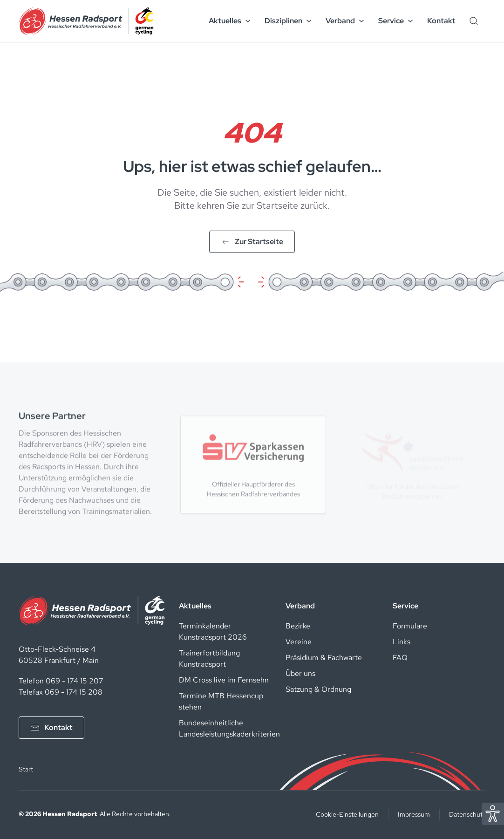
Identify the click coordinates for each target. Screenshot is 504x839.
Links (402, 642)
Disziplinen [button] (288, 21)
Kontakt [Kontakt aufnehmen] (51, 727)
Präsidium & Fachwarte (324, 658)
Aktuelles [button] (230, 21)
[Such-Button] (474, 21)
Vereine (299, 642)
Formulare (410, 626)
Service (405, 606)
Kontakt (441, 21)
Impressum (414, 814)
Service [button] (396, 21)
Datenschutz (467, 814)
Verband (300, 606)
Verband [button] (345, 21)
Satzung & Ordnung (318, 689)
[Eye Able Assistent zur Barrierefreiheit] (493, 813)
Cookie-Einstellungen (347, 814)
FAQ (400, 658)
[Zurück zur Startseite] (86, 21)
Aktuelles (195, 606)
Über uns (300, 673)
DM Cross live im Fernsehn (224, 680)
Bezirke (298, 626)
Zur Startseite (252, 242)
